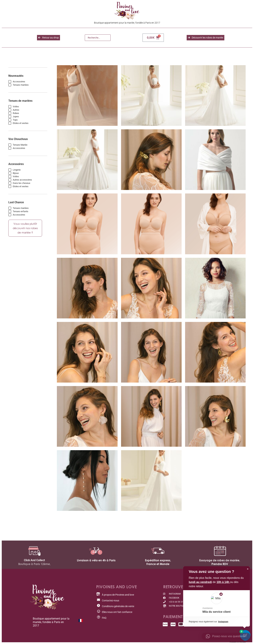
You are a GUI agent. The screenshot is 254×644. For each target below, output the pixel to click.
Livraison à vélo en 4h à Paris (96, 560)
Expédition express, (158, 560)
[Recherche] (98, 38)
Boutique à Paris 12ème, (34, 564)
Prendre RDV (220, 564)
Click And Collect (34, 560)
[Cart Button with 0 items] (245, 635)
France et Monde (158, 564)
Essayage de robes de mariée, (220, 560)
